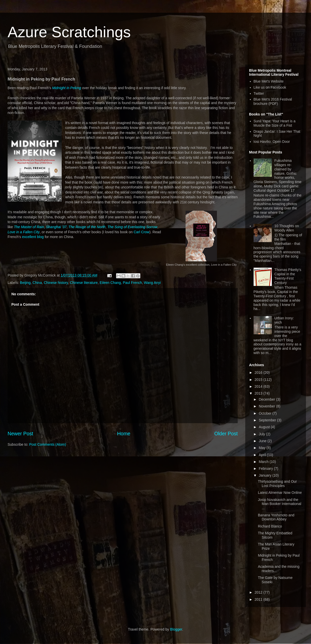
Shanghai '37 (56, 227)
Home (124, 434)
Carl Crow (141, 232)
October (265, 413)
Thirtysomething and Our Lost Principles (277, 484)
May (262, 448)
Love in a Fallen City (24, 232)
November (267, 406)
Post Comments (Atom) (48, 444)
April (263, 455)
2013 (259, 393)
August (265, 427)
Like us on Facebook (270, 87)
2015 (259, 380)
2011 (259, 599)
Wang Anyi (152, 283)
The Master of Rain (29, 227)
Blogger (176, 629)
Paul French (132, 283)
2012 (259, 592)
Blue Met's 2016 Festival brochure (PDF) (273, 101)
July (262, 434)
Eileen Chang (110, 283)
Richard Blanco (270, 526)
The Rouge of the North (87, 227)
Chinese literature (84, 283)
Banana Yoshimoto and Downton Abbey (276, 517)
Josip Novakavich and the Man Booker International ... (280, 504)
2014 (259, 386)
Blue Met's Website (269, 81)
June (263, 441)
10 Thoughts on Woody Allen (287, 228)
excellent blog (33, 237)
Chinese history (56, 283)
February (266, 469)
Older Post (226, 434)
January (265, 475)
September (268, 420)
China (37, 283)
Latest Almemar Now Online (280, 493)
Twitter (259, 93)
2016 (259, 373)
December (267, 399)
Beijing (25, 283)
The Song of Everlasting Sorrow (132, 227)
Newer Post (20, 434)
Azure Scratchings (69, 32)
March (264, 462)
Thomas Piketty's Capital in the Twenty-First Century (288, 276)
